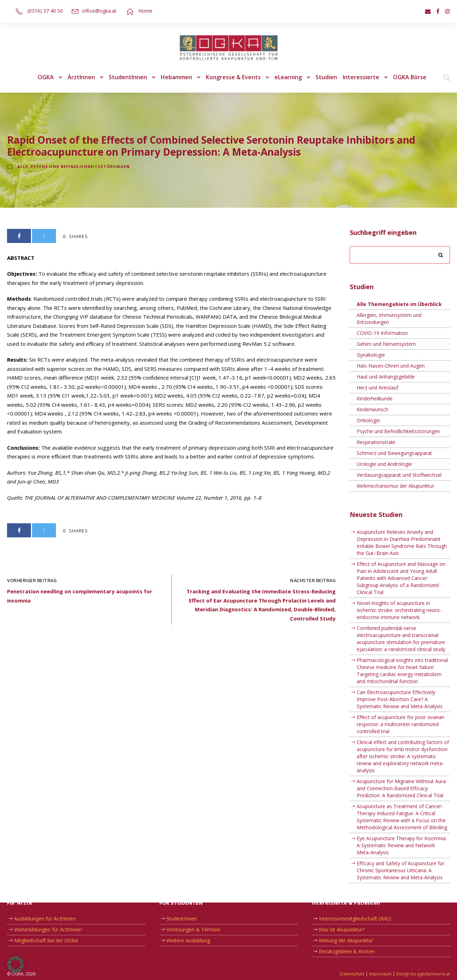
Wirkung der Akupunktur (345, 941)
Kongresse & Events (233, 77)
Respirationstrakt (375, 442)
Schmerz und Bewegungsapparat (393, 453)
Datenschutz (360, 974)
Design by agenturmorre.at (425, 974)
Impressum (386, 974)
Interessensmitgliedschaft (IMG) (354, 919)
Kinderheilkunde (374, 399)
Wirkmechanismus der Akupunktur (394, 486)
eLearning (287, 77)
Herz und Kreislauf (377, 388)
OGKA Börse (405, 77)
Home (142, 11)
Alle (23, 167)
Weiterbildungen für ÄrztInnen (47, 930)
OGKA (50, 77)
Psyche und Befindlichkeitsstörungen (81, 167)
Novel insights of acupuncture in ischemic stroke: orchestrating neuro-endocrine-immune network (402, 603)
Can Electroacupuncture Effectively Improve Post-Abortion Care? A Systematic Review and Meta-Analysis (398, 692)
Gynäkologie (370, 355)
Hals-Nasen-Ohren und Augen (390, 366)
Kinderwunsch (372, 410)
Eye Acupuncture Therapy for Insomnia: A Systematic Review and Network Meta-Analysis (402, 831)
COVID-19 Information (381, 333)
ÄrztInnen (85, 77)
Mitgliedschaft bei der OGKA (45, 941)
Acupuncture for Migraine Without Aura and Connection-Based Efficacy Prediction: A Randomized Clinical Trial (399, 774)
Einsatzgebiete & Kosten (346, 951)
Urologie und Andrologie (383, 464)
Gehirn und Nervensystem (385, 344)
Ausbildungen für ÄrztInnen (44, 919)
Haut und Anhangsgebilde (385, 377)
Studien (325, 77)
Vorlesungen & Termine (192, 930)
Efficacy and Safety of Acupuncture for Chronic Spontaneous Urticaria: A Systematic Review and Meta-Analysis (398, 856)
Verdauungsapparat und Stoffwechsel (398, 475)
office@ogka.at (98, 11)
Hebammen (177, 77)
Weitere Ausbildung (188, 941)
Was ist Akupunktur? (341, 930)
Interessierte (358, 77)
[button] (15, 965)
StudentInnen (130, 77)
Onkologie (368, 420)
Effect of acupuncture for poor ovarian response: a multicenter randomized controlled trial (398, 717)
